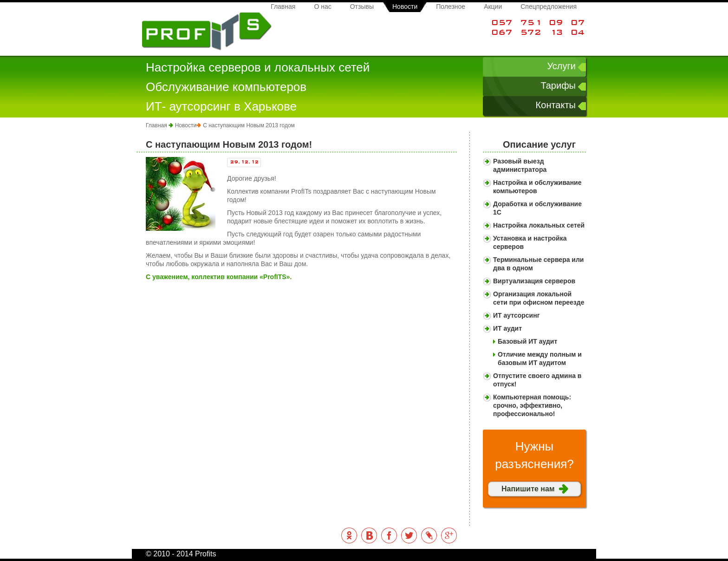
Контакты (556, 105)
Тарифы (558, 85)
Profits (207, 32)
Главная (283, 7)
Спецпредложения (549, 7)
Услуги (561, 66)
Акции (493, 7)
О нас (322, 7)
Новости (405, 7)
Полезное (451, 7)
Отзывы (362, 7)
